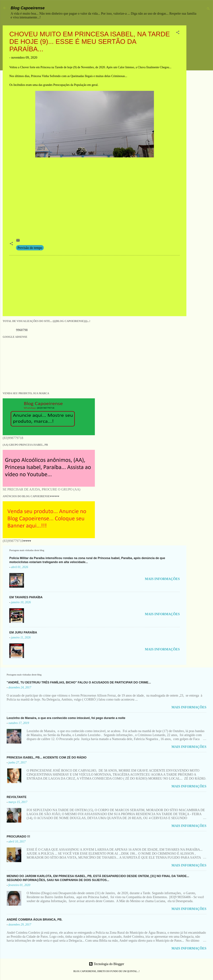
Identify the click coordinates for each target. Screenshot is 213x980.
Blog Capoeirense (28, 8)
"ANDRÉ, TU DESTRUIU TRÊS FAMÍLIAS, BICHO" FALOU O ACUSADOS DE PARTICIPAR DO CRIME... (79, 682)
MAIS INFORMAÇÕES (162, 579)
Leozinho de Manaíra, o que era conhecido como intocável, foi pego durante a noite (66, 718)
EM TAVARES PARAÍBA (26, 597)
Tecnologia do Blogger (106, 964)
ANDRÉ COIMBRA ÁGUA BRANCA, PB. (35, 920)
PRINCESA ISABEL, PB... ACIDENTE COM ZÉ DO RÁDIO (47, 757)
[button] (178, 33)
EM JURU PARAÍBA (23, 632)
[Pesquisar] (208, 9)
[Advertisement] (201, 75)
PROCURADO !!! (18, 837)
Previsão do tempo (30, 248)
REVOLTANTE (17, 797)
